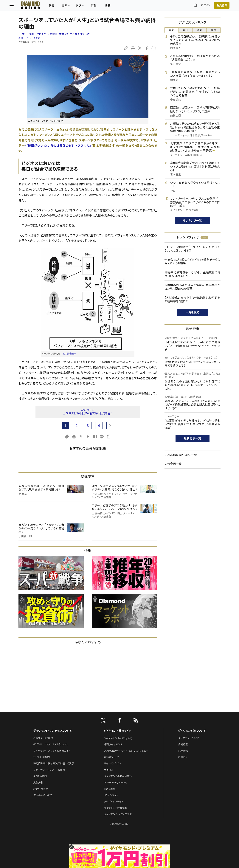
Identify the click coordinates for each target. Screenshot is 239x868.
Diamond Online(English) (118, 738)
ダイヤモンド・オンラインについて (52, 731)
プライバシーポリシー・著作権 (49, 770)
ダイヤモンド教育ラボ (115, 808)
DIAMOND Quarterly (116, 783)
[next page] (110, 426)
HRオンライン (111, 795)
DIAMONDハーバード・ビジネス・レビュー (126, 751)
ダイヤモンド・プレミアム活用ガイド (52, 751)
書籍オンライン (112, 757)
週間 (200, 30)
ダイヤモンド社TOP (189, 738)
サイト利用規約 (41, 757)
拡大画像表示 (69, 354)
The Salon (110, 789)
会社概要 (183, 744)
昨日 (186, 30)
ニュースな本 (34, 38)
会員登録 (213, 7)
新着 (61, 7)
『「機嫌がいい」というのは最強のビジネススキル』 (58, 146)
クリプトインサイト (114, 802)
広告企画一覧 (173, 464)
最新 (172, 30)
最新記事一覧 (193, 438)
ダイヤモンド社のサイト (118, 731)
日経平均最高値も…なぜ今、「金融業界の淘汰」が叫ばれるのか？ (193, 274)
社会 (21, 38)
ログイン (197, 6)
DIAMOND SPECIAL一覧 (181, 455)
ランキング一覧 (193, 221)
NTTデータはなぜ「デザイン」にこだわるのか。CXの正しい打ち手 (193, 249)
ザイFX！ (109, 770)
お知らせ (183, 757)
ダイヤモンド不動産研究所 (118, 776)
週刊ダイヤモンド (113, 744)
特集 (103, 7)
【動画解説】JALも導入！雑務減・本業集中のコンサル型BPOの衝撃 (193, 287)
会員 (214, 30)
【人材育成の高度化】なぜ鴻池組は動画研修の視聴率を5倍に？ (193, 300)
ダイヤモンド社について (192, 731)
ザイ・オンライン (112, 764)
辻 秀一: (54, 34)
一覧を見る (193, 312)
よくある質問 (40, 776)
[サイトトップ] (36, 6)
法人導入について (43, 795)
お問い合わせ (41, 789)
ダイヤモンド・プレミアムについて (51, 744)
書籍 (117, 7)
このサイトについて (43, 738)
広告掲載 (38, 783)
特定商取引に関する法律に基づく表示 (54, 764)
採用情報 (183, 751)
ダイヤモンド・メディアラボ (118, 814)
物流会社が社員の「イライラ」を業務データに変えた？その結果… (193, 262)
